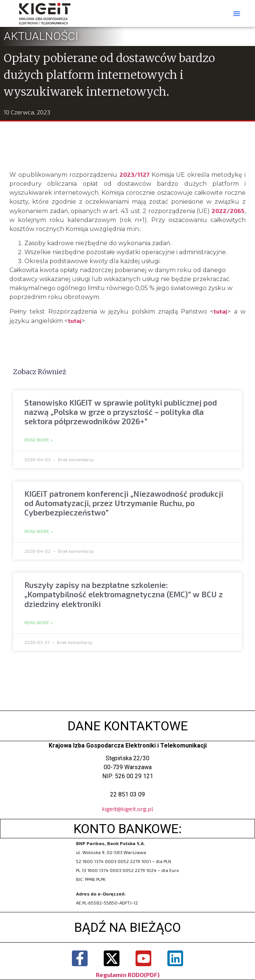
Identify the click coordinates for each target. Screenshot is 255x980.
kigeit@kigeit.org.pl (128, 809)
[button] (237, 13)
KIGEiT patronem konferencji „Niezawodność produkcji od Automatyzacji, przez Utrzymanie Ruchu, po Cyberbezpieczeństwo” (124, 503)
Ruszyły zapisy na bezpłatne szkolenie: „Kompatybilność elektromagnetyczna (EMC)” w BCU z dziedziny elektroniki (124, 594)
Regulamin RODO (120, 975)
